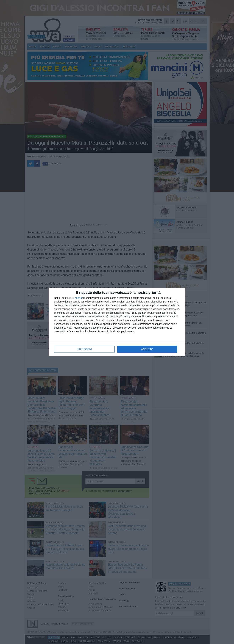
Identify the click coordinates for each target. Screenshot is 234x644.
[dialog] (117, 322)
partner (79, 298)
